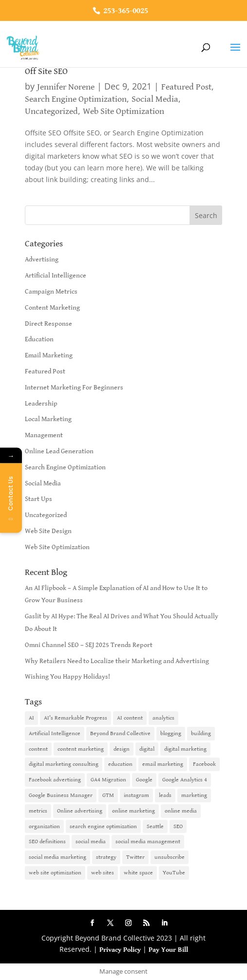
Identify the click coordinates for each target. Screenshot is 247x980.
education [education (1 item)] (120, 764)
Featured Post (186, 87)
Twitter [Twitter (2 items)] (135, 857)
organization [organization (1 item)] (44, 826)
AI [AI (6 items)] (31, 718)
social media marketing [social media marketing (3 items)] (57, 857)
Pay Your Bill (168, 950)
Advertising (42, 259)
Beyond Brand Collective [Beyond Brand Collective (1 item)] (120, 733)
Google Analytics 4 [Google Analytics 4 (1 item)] (185, 780)
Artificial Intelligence (56, 276)
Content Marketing (52, 308)
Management (44, 435)
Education (39, 339)
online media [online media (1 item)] (181, 811)
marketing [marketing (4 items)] (194, 795)
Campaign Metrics (51, 292)
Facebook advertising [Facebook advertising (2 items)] (55, 780)
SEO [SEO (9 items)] (178, 826)
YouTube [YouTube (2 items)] (174, 873)
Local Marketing (48, 419)
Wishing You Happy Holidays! (67, 677)
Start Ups (38, 499)
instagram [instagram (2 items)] (136, 795)
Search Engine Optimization (76, 99)
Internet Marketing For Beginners (74, 388)
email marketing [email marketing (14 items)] (163, 764)
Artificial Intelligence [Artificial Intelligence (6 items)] (55, 733)
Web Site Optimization (123, 111)
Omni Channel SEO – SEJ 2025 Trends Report (89, 645)
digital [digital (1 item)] (147, 749)
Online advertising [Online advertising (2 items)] (80, 811)
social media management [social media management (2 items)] (148, 841)
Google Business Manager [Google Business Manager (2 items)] (61, 795)
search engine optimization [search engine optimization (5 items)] (103, 826)
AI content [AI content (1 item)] (130, 718)
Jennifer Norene (66, 87)
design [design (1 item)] (122, 749)
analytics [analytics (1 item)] (163, 718)
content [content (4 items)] (38, 749)
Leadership (41, 404)
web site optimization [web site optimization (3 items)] (55, 873)
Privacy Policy (120, 950)
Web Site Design (48, 531)
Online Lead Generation (59, 451)
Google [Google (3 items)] (144, 780)
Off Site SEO (46, 71)
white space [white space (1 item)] (138, 873)
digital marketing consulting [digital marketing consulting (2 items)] (64, 764)
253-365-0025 (125, 11)
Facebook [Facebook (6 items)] (204, 764)
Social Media (155, 99)
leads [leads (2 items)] (165, 795)
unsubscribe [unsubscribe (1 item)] (170, 857)
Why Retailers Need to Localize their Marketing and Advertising (117, 661)
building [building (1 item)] (201, 733)
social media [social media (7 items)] (91, 841)
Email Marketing (49, 355)
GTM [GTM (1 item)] (108, 795)
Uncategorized (51, 111)
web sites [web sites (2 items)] (103, 873)
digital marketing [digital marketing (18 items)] (185, 749)
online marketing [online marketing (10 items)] (133, 811)
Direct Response (48, 324)
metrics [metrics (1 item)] (38, 811)
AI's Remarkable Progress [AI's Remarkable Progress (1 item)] (76, 718)
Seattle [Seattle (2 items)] (155, 826)
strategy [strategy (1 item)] (106, 857)
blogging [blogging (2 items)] (171, 733)
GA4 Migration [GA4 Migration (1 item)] (108, 780)
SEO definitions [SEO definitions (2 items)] (47, 841)
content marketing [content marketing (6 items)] (81, 749)
